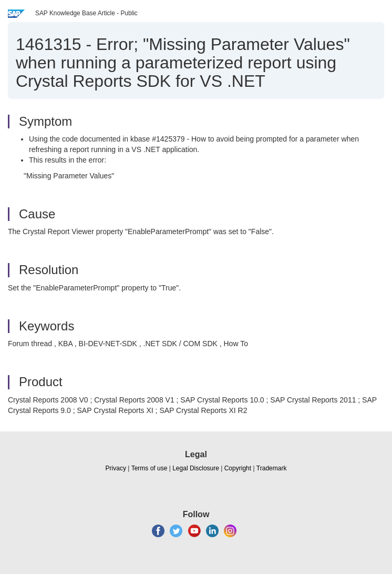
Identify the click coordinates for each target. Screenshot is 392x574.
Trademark (272, 468)
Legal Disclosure (196, 468)
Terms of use (149, 468)
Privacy (116, 468)
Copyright (238, 468)
